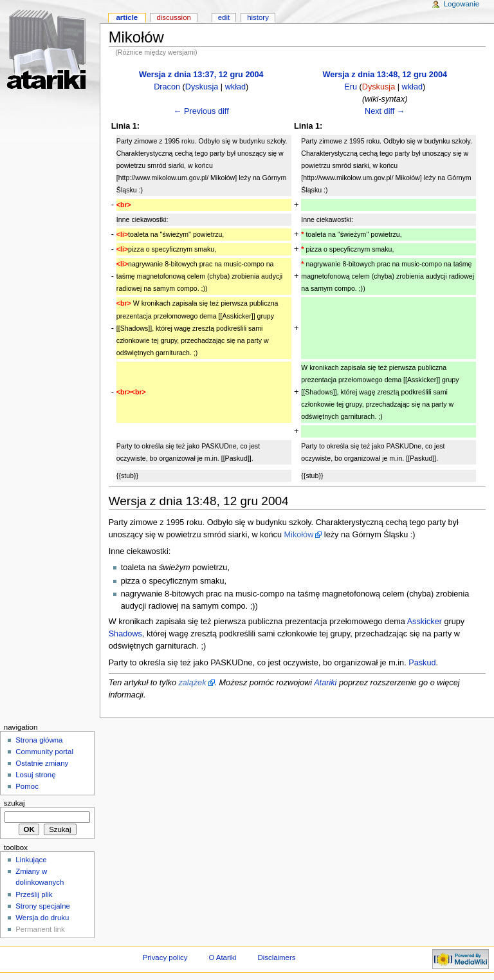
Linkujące (31, 860)
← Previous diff (201, 111)
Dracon (167, 87)
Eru (351, 87)
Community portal (44, 752)
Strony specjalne (43, 906)
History (258, 17)
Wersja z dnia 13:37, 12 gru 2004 (201, 75)
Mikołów (299, 535)
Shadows (125, 634)
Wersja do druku (42, 918)
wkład (235, 87)
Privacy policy (165, 957)
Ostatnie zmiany (42, 763)
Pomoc (27, 786)
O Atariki (222, 957)
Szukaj (14, 803)
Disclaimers (276, 957)
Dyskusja (202, 87)
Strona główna (39, 740)
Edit (224, 17)
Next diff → (385, 111)
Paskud (422, 663)
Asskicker (425, 622)
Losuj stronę (35, 775)
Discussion (173, 17)
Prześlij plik (34, 894)
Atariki (325, 683)
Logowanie (462, 4)
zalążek (192, 683)
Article (127, 17)
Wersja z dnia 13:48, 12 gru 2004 (385, 75)
